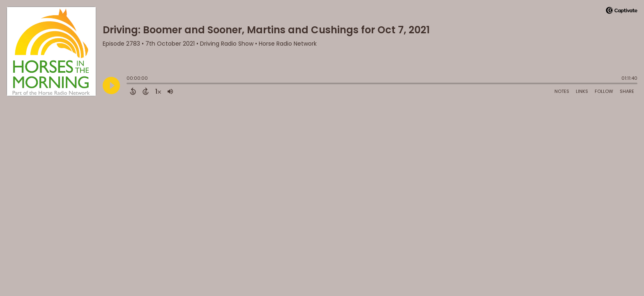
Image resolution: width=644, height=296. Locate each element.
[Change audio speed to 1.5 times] (158, 91)
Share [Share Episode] (627, 91)
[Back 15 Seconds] (133, 91)
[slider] (129, 84)
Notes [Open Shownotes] (562, 91)
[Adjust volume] (170, 91)
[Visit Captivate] (622, 12)
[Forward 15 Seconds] (146, 91)
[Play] (111, 86)
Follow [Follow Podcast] (604, 91)
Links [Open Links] (582, 91)
